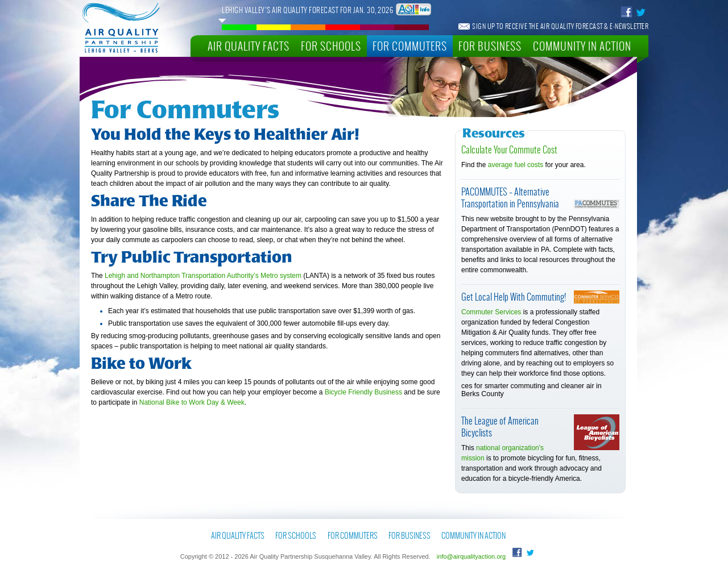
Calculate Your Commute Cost (509, 149)
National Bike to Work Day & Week (192, 402)
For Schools (331, 46)
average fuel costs (516, 165)
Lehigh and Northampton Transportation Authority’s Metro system (203, 276)
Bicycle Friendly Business (363, 392)
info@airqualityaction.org (471, 556)
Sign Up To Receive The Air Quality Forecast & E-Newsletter (560, 26)
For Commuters (410, 46)
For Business (490, 46)
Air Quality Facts (249, 46)
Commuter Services (491, 312)
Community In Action (582, 46)
